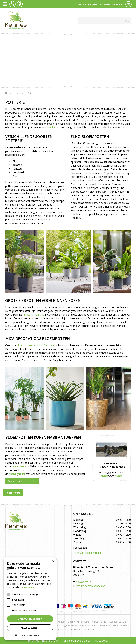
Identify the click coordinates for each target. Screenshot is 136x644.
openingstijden (17, 474)
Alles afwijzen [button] (30, 628)
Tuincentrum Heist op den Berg (113, 626)
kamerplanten (20, 466)
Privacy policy (101, 641)
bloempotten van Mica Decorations (37, 345)
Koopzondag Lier (118, 622)
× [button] (53, 561)
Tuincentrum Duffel (71, 630)
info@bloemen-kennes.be (91, 586)
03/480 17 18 (84, 582)
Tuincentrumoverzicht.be (76, 641)
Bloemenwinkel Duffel (79, 622)
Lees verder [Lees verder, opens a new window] (29, 587)
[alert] (30, 599)
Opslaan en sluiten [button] (30, 619)
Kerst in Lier (88, 630)
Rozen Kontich (58, 622)
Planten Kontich (99, 622)
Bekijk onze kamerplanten (22, 481)
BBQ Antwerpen (87, 626)
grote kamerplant (34, 315)
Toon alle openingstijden (87, 553)
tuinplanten (53, 127)
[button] (30, 635)
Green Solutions (51, 641)
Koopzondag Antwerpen (65, 626)
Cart (128, 4)
